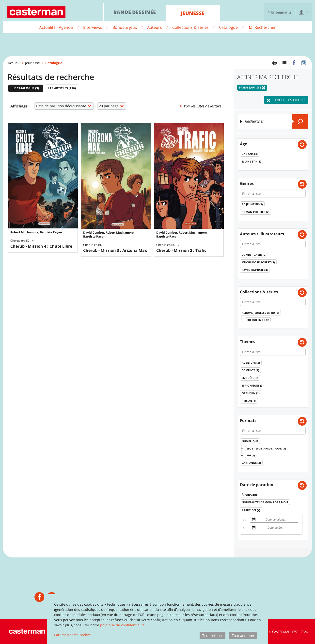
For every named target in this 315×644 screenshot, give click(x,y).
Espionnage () (253, 385)
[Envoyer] (300, 121)
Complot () (250, 370)
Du (245, 520)
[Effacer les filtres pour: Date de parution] (302, 485)
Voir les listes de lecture (200, 106)
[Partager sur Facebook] (294, 63)
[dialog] (157, 619)
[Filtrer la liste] (273, 194)
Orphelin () (251, 393)
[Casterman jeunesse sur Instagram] (304, 63)
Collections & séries (190, 27)
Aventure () (251, 363)
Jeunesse (193, 13)
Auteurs (155, 27)
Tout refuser (213, 636)
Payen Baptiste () (255, 270)
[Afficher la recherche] (262, 27)
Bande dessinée (135, 12)
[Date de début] (274, 520)
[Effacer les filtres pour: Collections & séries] (302, 293)
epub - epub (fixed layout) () (266, 449)
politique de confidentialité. (123, 625)
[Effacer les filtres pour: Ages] (302, 145)
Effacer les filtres (286, 100)
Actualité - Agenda (56, 27)
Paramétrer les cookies (73, 635)
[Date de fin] (274, 528)
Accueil (14, 63)
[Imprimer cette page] (275, 63)
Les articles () (62, 88)
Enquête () (250, 378)
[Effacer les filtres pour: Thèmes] (302, 342)
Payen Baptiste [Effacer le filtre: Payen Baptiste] (252, 88)
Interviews (93, 27)
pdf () (251, 455)
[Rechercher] (273, 121)
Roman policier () (256, 212)
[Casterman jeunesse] (39, 597)
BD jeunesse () (252, 204)
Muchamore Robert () (258, 262)
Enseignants (280, 12)
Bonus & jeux (125, 27)
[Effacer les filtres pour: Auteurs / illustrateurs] (302, 235)
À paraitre (250, 495)
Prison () (249, 401)
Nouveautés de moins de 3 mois (265, 502)
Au (244, 528)
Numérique (250, 441)
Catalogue (228, 27)
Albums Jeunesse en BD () (260, 313)
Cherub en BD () (258, 320)
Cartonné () (251, 463)
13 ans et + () (251, 161)
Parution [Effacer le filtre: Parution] (251, 510)
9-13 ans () (250, 154)
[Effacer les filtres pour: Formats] (302, 421)
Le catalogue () (26, 88)
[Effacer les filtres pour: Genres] (302, 184)
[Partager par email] (284, 63)
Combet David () (254, 255)
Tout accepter (243, 636)
